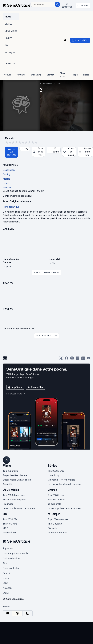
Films (7, 466)
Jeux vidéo (11, 490)
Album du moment (57, 532)
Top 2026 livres (56, 495)
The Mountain (55, 524)
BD (5, 514)
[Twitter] (61, 359)
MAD (5, 528)
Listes (8, 309)
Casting (9, 229)
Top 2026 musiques (58, 519)
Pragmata (8, 504)
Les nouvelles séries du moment (64, 484)
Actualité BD (9, 532)
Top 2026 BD (10, 519)
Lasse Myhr (55, 259)
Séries (52, 466)
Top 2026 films (11, 471)
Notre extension (11, 558)
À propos (8, 548)
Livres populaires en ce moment (64, 508)
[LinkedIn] (83, 359)
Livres (52, 490)
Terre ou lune (10, 524)
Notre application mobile (16, 553)
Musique (54, 514)
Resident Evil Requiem (14, 499)
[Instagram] (72, 359)
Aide (5, 563)
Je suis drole (54, 504)
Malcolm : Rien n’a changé (61, 480)
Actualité (7, 484)
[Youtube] (89, 359)
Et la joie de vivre (56, 499)
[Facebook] (67, 359)
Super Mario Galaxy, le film (17, 480)
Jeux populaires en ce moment (19, 508)
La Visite (58, 84)
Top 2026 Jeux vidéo (14, 495)
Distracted (53, 528)
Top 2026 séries (56, 471)
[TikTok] (78, 359)
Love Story (53, 475)
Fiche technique (11, 207)
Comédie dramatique (44, 84)
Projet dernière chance (15, 475)
